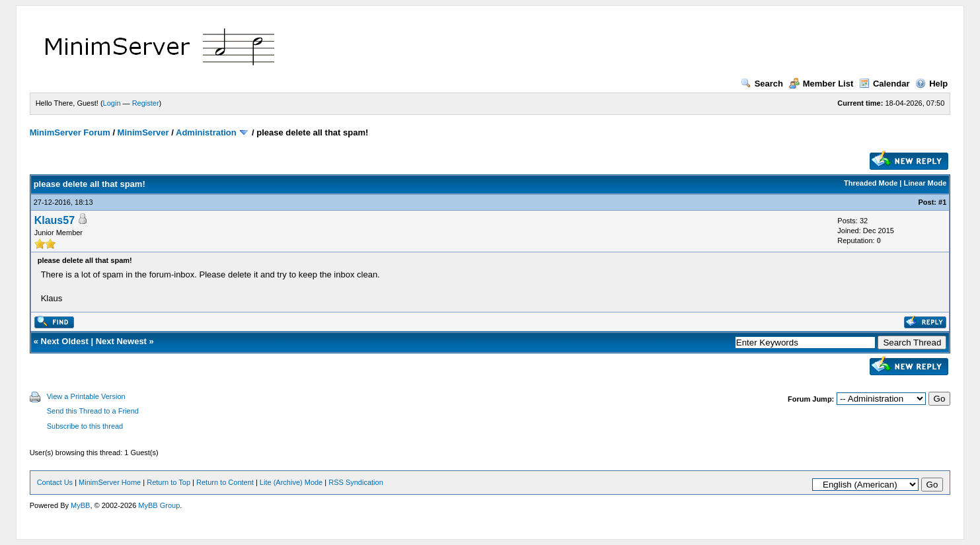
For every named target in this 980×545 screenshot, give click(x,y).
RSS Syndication (356, 482)
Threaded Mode (871, 183)
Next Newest (121, 341)
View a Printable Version (86, 396)
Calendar (885, 84)
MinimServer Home (110, 482)
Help (931, 84)
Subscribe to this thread (85, 426)
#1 (942, 202)
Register (146, 103)
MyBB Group (159, 505)
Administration (206, 132)
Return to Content (225, 482)
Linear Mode (925, 183)
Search (762, 84)
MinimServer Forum (70, 132)
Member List (821, 84)
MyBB (80, 505)
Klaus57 (55, 220)
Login (112, 103)
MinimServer (143, 132)
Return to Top (169, 482)
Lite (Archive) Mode (291, 482)
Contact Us (55, 482)
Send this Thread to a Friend (93, 411)
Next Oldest (65, 341)
